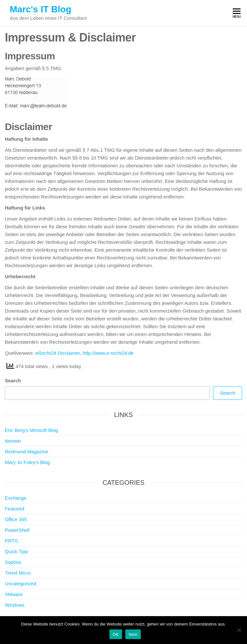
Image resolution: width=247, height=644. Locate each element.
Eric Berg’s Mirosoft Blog (31, 430)
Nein (133, 634)
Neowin (13, 441)
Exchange (16, 498)
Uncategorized (21, 584)
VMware (14, 594)
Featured (15, 509)
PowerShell (17, 530)
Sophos (13, 562)
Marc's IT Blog (40, 9)
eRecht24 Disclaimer (58, 353)
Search (13, 381)
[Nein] (239, 630)
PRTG (11, 541)
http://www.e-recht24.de (108, 353)
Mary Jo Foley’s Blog (27, 462)
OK (116, 634)
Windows (15, 605)
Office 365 (16, 519)
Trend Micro (18, 573)
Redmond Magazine (27, 452)
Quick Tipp (16, 551)
